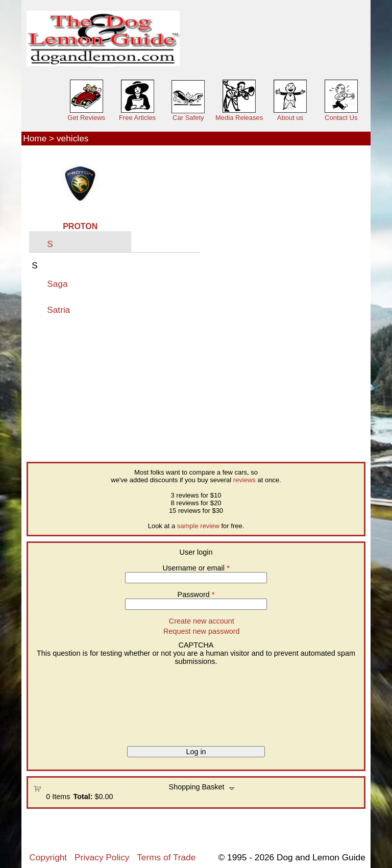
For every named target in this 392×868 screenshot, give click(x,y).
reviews (244, 480)
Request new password (202, 631)
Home (35, 138)
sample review (198, 526)
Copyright (48, 857)
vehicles (72, 138)
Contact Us (341, 118)
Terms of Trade (166, 857)
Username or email (196, 568)
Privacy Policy (102, 857)
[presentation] (75, 702)
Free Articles (137, 118)
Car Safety (188, 118)
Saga (57, 284)
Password (196, 594)
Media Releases (239, 118)
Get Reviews (86, 118)
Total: (83, 797)
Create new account (202, 621)
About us (290, 118)
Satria (58, 310)
